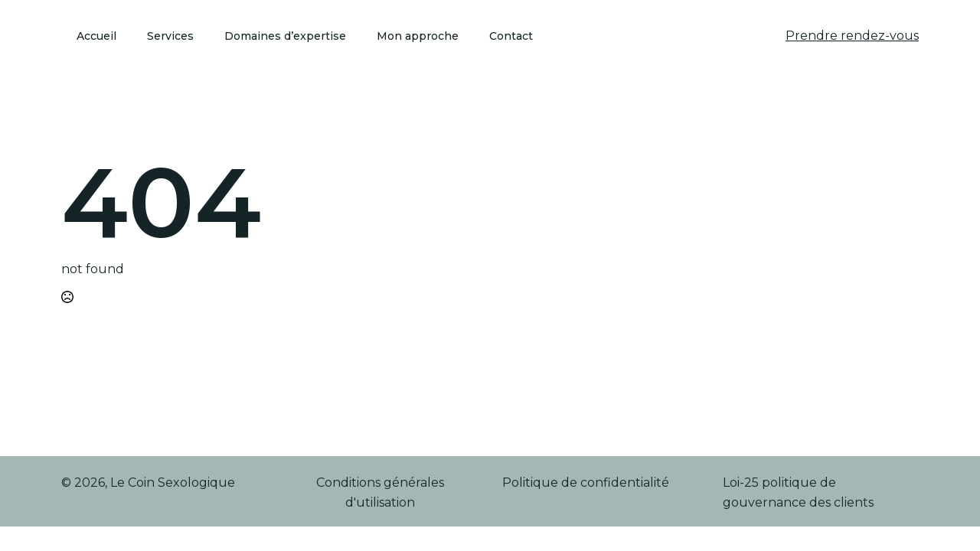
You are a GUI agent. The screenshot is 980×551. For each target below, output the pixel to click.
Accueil (96, 36)
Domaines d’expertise (285, 36)
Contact (511, 36)
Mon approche (418, 36)
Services (170, 36)
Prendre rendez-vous (852, 36)
